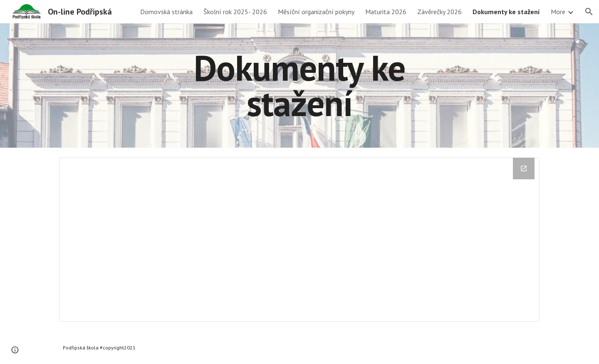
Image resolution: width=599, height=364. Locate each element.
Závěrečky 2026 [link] (439, 12)
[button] (589, 12)
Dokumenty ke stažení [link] (506, 12)
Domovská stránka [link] (166, 12)
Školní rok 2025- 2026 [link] (235, 12)
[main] (299, 85)
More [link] (558, 12)
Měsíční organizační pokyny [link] (316, 12)
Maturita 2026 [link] (386, 12)
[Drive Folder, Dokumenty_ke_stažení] (299, 240)
